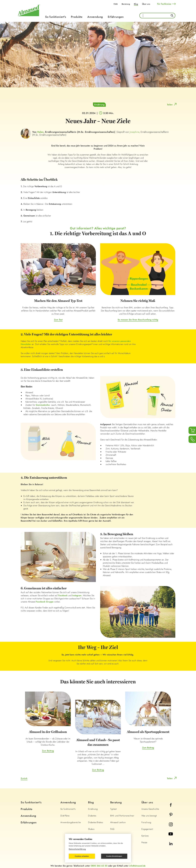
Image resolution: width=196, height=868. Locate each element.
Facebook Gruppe (45, 602)
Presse (144, 842)
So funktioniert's (56, 17)
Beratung (126, 4)
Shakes (91, 829)
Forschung (146, 822)
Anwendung (95, 17)
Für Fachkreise (164, 4)
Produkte (77, 17)
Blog (136, 4)
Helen (40, 132)
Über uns (146, 4)
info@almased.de (137, 866)
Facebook (63, 595)
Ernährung (99, 105)
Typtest (113, 809)
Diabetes (92, 816)
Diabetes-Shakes (95, 822)
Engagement (147, 829)
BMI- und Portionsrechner (122, 816)
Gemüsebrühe (43, 405)
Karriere (145, 836)
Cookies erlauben (82, 856)
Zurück (24, 778)
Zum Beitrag (48, 751)
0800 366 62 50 (99, 866)
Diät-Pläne (65, 816)
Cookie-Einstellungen (114, 856)
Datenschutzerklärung (77, 849)
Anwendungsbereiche (71, 822)
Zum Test (58, 320)
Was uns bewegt (149, 816)
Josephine (134, 132)
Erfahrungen (116, 17)
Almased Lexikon (118, 822)
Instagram (77, 595)
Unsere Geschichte (150, 809)
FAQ (116, 4)
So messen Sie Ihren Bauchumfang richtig (138, 320)
